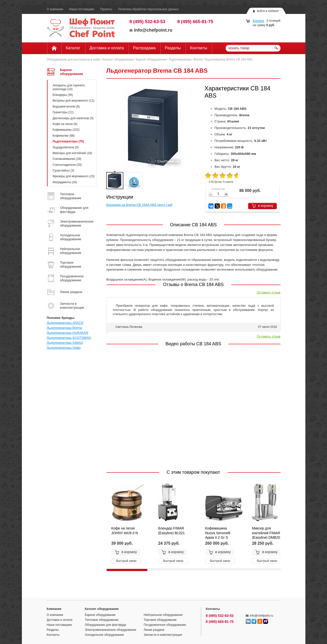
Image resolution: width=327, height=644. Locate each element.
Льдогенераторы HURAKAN (68, 333)
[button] (226, 194)
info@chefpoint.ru (151, 30)
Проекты (106, 9)
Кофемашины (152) (66, 130)
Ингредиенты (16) (65, 182)
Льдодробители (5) (66, 147)
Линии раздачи (154, 630)
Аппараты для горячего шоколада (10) (69, 87)
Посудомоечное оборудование (165, 625)
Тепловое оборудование (102, 620)
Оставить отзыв (268, 292)
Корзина (258, 21)
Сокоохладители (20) (67, 165)
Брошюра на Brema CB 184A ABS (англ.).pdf (139, 205)
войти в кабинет (268, 11)
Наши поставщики (82, 9)
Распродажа (144, 48)
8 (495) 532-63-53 (147, 22)
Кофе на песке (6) (65, 124)
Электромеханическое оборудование (111, 630)
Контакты (199, 48)
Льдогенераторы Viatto (64, 348)
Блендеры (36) (63, 95)
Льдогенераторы (180, 59)
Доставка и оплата (107, 48)
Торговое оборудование (160, 620)
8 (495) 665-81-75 (195, 22)
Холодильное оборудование (104, 635)
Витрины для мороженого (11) (74, 101)
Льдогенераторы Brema (64, 328)
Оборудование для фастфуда (105, 625)
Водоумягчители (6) (66, 107)
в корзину (262, 206)
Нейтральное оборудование (163, 615)
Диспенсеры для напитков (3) (73, 118)
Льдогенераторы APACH (65, 323)
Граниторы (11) (63, 112)
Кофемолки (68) (64, 136)
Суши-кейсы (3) (63, 171)
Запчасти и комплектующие (163, 635)
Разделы (173, 48)
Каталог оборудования (118, 59)
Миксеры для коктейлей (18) (72, 153)
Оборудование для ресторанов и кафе (73, 59)
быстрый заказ (126, 561)
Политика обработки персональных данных (148, 9)
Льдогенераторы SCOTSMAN (69, 338)
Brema (198, 59)
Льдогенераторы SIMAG (65, 343)
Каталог (73, 48)
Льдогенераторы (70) (68, 141)
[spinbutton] (218, 194)
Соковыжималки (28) (67, 159)
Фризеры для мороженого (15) (74, 176)
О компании (55, 9)
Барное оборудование (151, 59)
